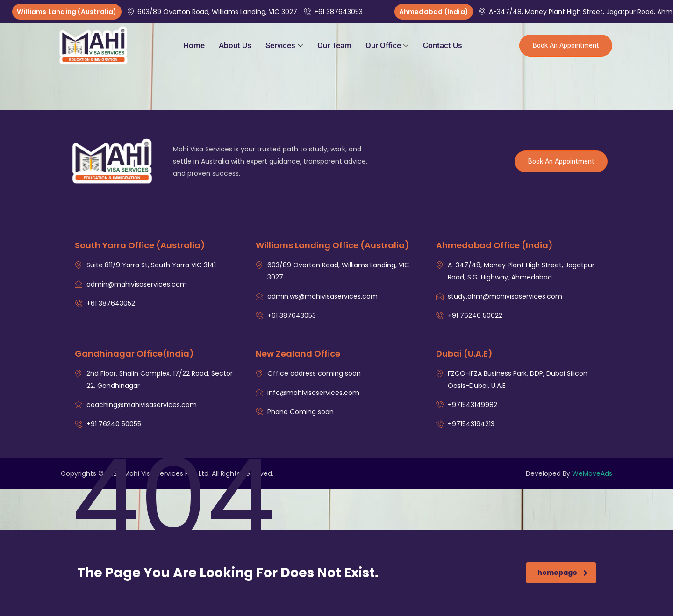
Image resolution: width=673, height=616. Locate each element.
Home (194, 45)
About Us (235, 45)
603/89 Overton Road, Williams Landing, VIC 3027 (213, 12)
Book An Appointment (566, 46)
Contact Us (443, 45)
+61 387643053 (334, 12)
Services (284, 45)
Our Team (334, 45)
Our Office (387, 45)
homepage (562, 573)
